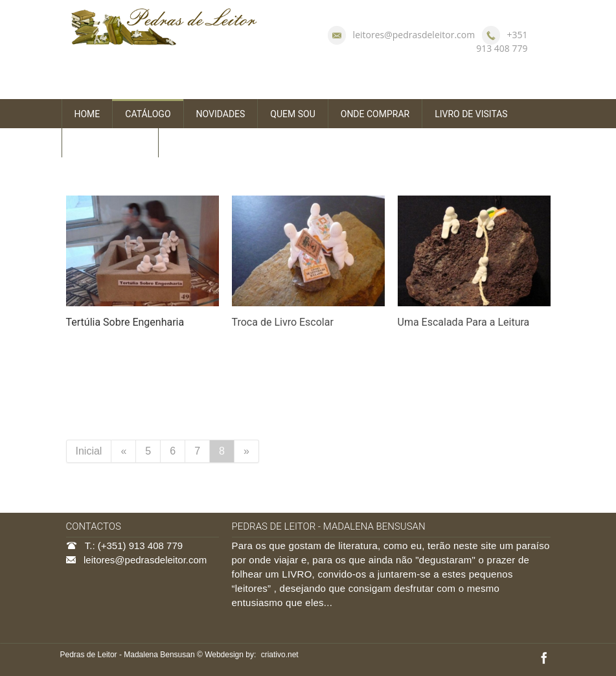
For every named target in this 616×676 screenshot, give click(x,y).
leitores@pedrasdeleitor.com (414, 35)
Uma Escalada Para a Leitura (464, 322)
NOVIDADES (221, 114)
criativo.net (280, 655)
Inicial (89, 451)
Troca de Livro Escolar (283, 322)
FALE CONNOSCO (110, 143)
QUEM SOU (292, 114)
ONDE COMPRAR (375, 114)
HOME (87, 114)
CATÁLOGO (148, 114)
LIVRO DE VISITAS (471, 114)
